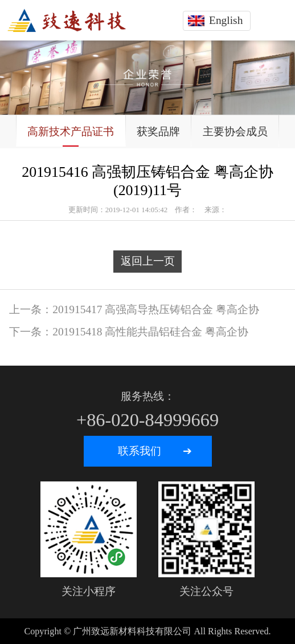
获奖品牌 (158, 131)
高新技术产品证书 (71, 131)
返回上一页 (148, 261)
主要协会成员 (235, 131)
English (226, 20)
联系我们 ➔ (155, 451)
